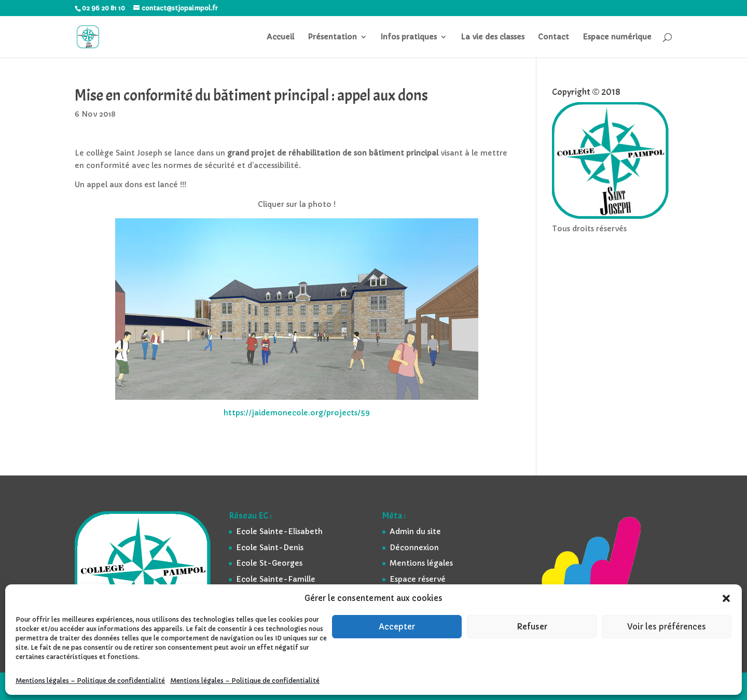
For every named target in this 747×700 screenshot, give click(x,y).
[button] (726, 598)
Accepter (397, 627)
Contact (554, 37)
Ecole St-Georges (269, 563)
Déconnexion (414, 548)
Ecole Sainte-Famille (276, 579)
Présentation (332, 37)
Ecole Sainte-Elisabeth (279, 531)
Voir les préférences (667, 627)
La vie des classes (493, 37)
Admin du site (415, 531)
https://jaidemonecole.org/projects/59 (297, 413)
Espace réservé (418, 579)
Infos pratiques (409, 37)
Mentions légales (421, 563)
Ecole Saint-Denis (270, 548)
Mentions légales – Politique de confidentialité (90, 681)
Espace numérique (617, 37)
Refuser (532, 627)
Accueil (280, 37)
